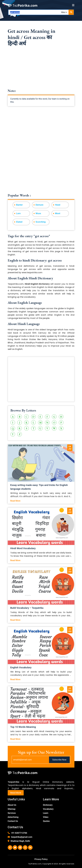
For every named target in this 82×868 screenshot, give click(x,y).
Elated (19, 222)
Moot (58, 213)
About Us (12, 805)
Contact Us (13, 821)
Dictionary (48, 805)
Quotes (46, 821)
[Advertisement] (41, 71)
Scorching (41, 222)
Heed (58, 205)
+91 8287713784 (19, 833)
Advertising (13, 817)
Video (46, 817)
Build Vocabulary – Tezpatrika (27, 608)
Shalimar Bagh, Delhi (20, 841)
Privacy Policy (41, 859)
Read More (15, 501)
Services (12, 813)
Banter (19, 205)
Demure (39, 205)
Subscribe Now (59, 760)
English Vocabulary (21, 667)
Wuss (38, 213)
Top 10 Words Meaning (23, 727)
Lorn (18, 213)
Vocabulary (48, 809)
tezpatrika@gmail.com (22, 837)
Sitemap (12, 809)
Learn (46, 813)
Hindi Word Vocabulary (23, 548)
